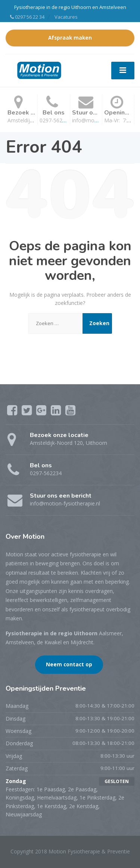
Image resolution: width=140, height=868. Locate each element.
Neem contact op (69, 664)
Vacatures (66, 17)
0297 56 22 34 (27, 17)
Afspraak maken (70, 38)
